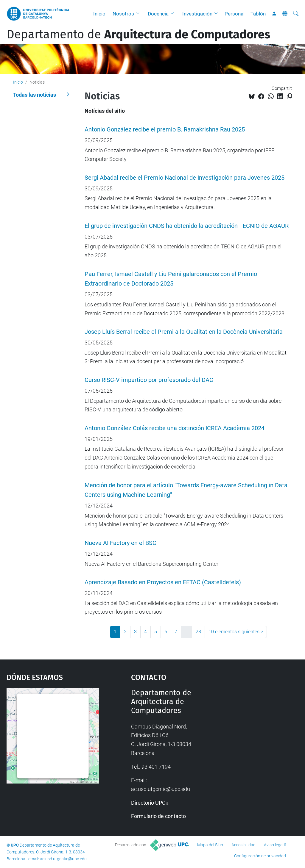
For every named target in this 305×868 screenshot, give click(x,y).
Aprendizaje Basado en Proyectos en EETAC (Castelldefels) (163, 582)
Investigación (197, 14)
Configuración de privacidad (260, 856)
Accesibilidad (243, 845)
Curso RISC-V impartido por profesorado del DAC (149, 380)
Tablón (258, 14)
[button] (139, 14)
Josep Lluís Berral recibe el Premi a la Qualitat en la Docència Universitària (184, 332)
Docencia (158, 14)
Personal (235, 14)
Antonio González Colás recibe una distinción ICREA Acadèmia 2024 (175, 428)
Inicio (99, 14)
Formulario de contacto (158, 816)
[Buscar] (296, 14)
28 (198, 632)
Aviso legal (274, 845)
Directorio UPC (148, 803)
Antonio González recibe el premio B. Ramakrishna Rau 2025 (165, 130)
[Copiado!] (289, 97)
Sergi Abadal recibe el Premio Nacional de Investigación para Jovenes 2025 (185, 178)
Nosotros (123, 14)
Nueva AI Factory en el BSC (120, 543)
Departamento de (138, 35)
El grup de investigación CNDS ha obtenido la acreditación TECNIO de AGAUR (187, 226)
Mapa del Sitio (210, 845)
